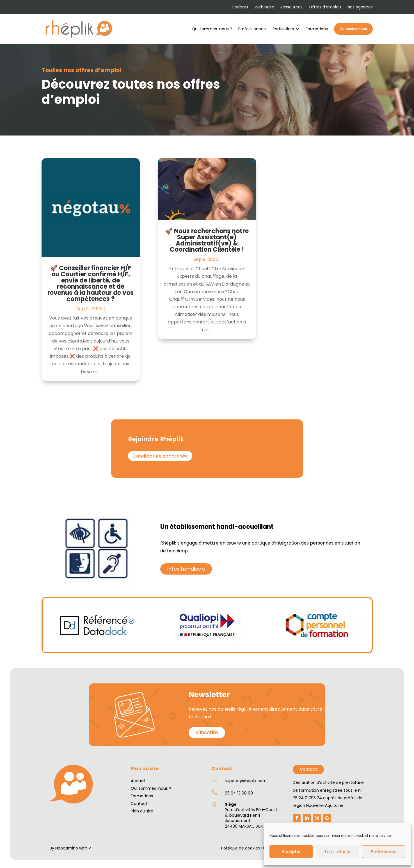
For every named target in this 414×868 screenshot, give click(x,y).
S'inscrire (207, 732)
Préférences (384, 852)
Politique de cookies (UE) (245, 848)
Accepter (291, 852)
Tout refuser (338, 852)
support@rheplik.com (246, 781)
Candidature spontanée (160, 456)
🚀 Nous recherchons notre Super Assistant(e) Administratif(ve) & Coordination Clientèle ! (207, 240)
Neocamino (67, 848)
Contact (308, 769)
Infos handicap (186, 569)
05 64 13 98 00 (239, 793)
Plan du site (142, 811)
